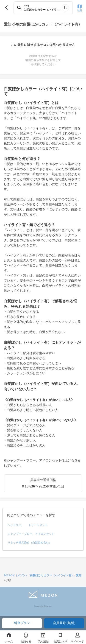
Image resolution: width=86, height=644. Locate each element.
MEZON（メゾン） (16, 575)
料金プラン (22, 623)
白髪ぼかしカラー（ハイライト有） (52, 575)
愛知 (79, 575)
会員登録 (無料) (64, 623)
